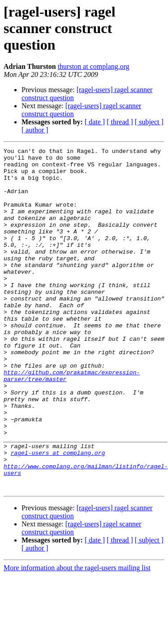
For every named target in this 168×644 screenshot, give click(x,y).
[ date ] (95, 122)
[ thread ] (120, 122)
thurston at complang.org (94, 66)
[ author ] (35, 130)
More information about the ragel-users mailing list (77, 636)
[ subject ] (149, 122)
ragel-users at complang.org (58, 514)
